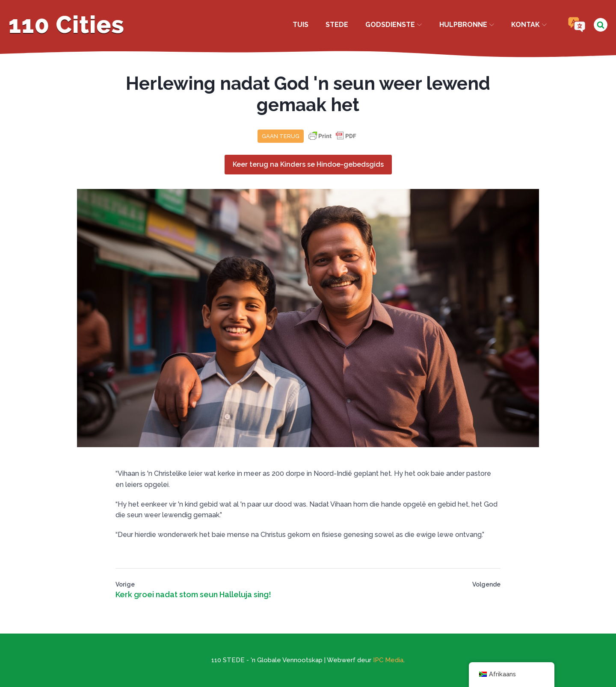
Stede (337, 25)
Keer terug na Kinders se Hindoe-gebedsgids (308, 164)
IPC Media (388, 660)
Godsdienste (394, 25)
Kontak (529, 25)
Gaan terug (281, 136)
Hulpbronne (467, 25)
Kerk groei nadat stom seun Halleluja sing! (193, 594)
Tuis (301, 25)
